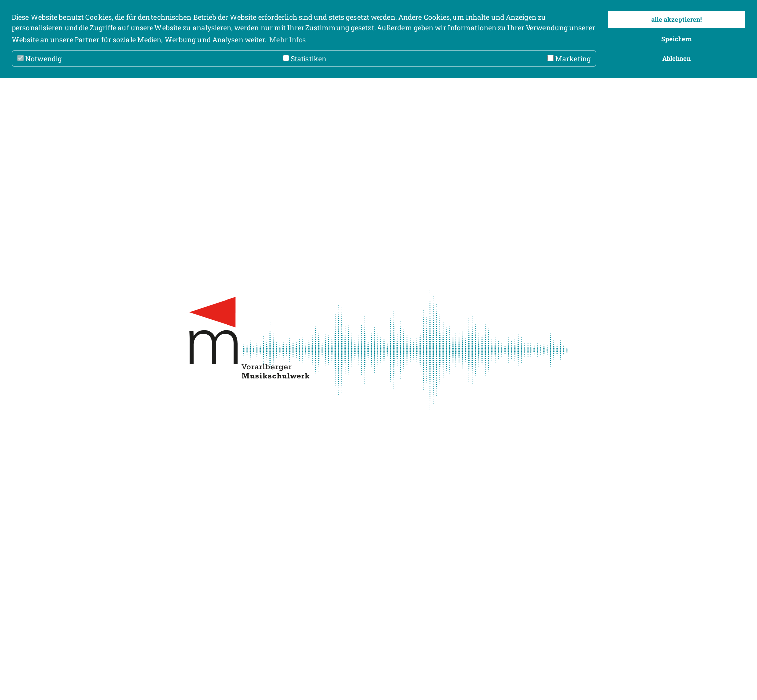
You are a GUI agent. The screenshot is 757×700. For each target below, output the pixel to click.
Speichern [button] (677, 39)
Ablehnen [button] (677, 58)
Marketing (569, 58)
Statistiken (304, 58)
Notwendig (39, 58)
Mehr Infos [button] (288, 39)
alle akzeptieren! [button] (677, 19)
